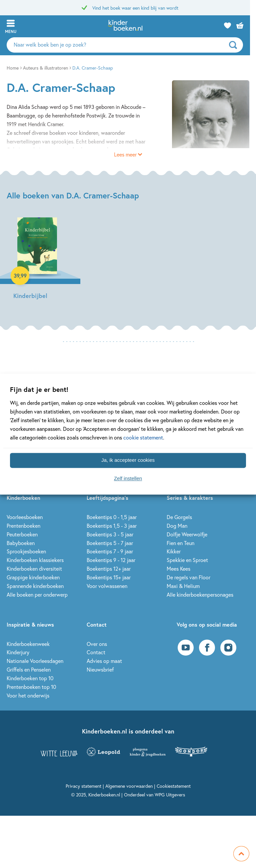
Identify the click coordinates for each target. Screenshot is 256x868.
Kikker (174, 551)
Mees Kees (178, 569)
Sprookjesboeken (26, 551)
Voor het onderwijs (28, 695)
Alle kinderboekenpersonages (200, 594)
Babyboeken (21, 543)
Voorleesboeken (25, 517)
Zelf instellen (128, 479)
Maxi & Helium (183, 586)
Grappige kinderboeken (33, 577)
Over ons (97, 644)
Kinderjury (18, 652)
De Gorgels (179, 517)
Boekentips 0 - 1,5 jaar (112, 517)
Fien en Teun (180, 543)
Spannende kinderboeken (35, 586)
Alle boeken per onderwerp (37, 594)
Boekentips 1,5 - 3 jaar (112, 526)
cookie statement (143, 437)
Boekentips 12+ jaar (109, 569)
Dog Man (177, 526)
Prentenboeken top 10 (31, 687)
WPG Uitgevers (170, 795)
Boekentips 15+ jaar (109, 577)
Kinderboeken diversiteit (34, 569)
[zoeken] (241, 45)
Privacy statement (83, 786)
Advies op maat (104, 661)
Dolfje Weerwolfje (187, 534)
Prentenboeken (23, 526)
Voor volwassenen (107, 586)
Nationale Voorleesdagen (35, 661)
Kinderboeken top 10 (30, 678)
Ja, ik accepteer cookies (128, 460)
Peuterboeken (22, 534)
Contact (96, 652)
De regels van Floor (188, 577)
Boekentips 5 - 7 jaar (110, 543)
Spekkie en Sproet (187, 560)
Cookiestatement (174, 786)
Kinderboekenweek (28, 644)
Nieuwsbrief (100, 669)
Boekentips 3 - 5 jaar (110, 534)
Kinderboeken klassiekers (35, 560)
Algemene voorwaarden (129, 786)
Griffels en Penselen (29, 669)
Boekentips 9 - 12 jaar (111, 560)
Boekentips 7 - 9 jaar (110, 551)
